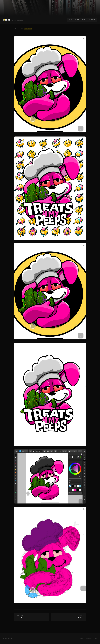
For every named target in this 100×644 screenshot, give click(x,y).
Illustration (28, 29)
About (77, 20)
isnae (7, 20)
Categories (92, 20)
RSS (96, 638)
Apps (83, 20)
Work (70, 20)
